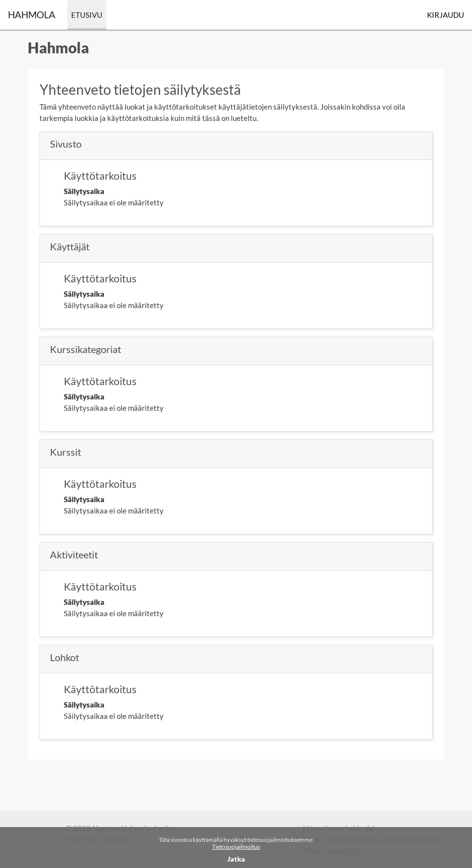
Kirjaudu (446, 15)
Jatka (236, 859)
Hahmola (32, 15)
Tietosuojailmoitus (236, 847)
